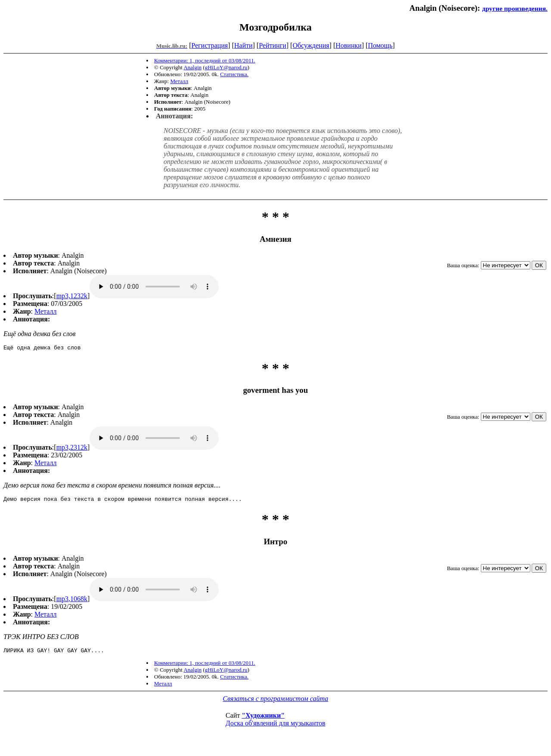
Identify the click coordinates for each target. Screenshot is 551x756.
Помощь (380, 45)
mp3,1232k (72, 296)
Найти (243, 45)
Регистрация (210, 45)
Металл (179, 81)
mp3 (154, 287)
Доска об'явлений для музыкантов (275, 727)
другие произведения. (515, 8)
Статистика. (234, 74)
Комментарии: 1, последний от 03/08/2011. (205, 60)
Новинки (348, 45)
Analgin (192, 67)
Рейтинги (272, 45)
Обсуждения (311, 45)
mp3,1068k (72, 601)
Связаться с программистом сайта (276, 702)
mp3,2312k (72, 449)
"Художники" (263, 719)
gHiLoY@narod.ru (226, 67)
